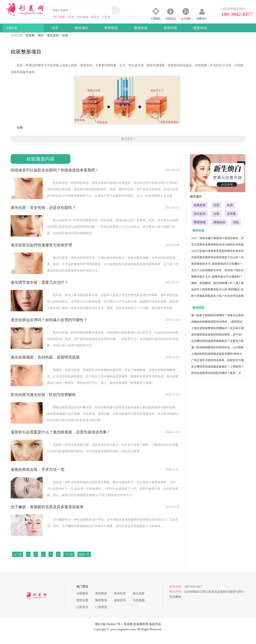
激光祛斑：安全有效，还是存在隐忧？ (43, 208)
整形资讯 (200, 28)
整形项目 (81, 28)
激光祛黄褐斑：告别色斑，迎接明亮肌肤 (45, 357)
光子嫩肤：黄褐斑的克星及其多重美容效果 (47, 507)
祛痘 (216, 205)
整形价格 (141, 28)
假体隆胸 (82, 17)
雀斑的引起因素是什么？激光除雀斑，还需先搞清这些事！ (61, 432)
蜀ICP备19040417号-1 (109, 624)
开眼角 (106, 17)
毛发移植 (139, 600)
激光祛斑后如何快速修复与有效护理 (41, 245)
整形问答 (170, 28)
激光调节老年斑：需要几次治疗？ (39, 282)
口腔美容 (82, 607)
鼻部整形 (101, 593)
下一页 (69, 554)
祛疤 (236, 222)
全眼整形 (82, 593)
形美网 (30, 35)
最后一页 (84, 554)
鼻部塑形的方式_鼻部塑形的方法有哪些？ (217, 264)
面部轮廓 (82, 600)
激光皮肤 (53, 35)
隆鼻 (71, 17)
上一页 (18, 554)
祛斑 (65, 35)
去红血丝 (200, 214)
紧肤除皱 (200, 222)
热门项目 (82, 587)
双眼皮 (95, 17)
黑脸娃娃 (219, 222)
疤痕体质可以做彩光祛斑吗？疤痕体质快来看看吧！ (55, 170)
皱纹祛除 (120, 600)
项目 (41, 35)
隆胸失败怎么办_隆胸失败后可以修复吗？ (217, 277)
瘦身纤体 (120, 593)
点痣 (216, 214)
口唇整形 (101, 607)
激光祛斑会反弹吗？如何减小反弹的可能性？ (49, 320)
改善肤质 (200, 205)
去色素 (231, 214)
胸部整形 (101, 600)
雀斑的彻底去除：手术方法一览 (38, 470)
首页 (55, 28)
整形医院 (111, 28)
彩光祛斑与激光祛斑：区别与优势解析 (43, 395)
